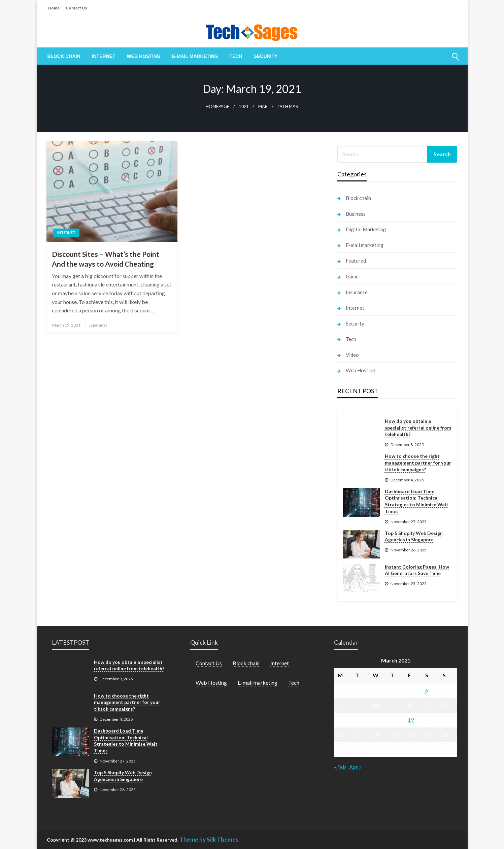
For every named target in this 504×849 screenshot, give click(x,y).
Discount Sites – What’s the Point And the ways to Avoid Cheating (106, 259)
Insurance (357, 292)
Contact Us (76, 8)
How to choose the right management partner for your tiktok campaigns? (418, 463)
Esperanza (98, 325)
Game (352, 276)
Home (54, 8)
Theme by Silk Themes (209, 839)
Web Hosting (144, 56)
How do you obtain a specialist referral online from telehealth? (418, 428)
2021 (244, 107)
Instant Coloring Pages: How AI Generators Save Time (417, 570)
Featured (356, 261)
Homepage (217, 107)
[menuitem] (64, 56)
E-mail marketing (195, 56)
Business (356, 214)
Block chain (64, 56)
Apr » (355, 767)
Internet (104, 56)
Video (352, 355)
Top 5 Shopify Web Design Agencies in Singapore (414, 536)
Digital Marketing (366, 229)
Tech (236, 56)
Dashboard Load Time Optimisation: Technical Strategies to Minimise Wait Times (417, 501)
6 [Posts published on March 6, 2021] (427, 690)
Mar (263, 107)
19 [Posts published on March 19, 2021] (411, 720)
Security (266, 56)
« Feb (340, 767)
